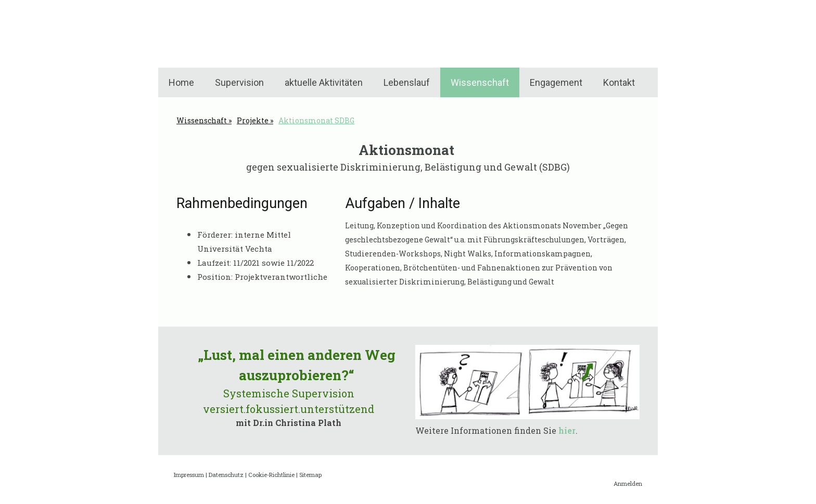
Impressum (189, 475)
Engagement (556, 82)
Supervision (239, 82)
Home (181, 82)
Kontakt (619, 82)
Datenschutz (226, 475)
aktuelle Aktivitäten (324, 82)
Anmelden (628, 483)
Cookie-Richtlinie (271, 475)
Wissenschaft (480, 82)
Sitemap (310, 475)
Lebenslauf (407, 82)
